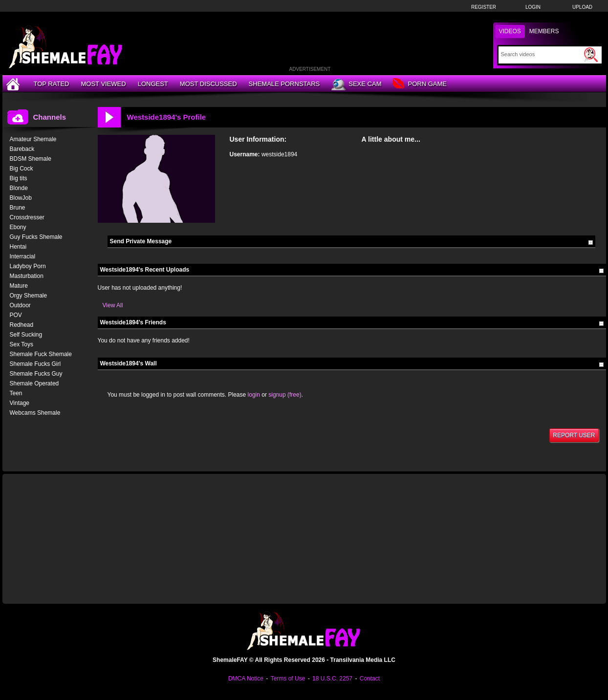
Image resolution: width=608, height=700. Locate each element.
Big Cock (22, 169)
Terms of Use (288, 679)
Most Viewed (103, 84)
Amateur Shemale (33, 139)
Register (484, 7)
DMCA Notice (246, 679)
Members (544, 31)
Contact (370, 679)
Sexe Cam (356, 85)
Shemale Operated (34, 383)
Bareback (22, 149)
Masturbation (27, 276)
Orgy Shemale (29, 296)
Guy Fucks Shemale (36, 237)
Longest (153, 84)
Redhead (22, 325)
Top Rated (52, 84)
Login (533, 7)
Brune (18, 208)
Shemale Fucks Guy (36, 374)
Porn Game (420, 84)
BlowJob (21, 198)
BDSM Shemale (31, 159)
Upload (582, 7)
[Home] (14, 84)
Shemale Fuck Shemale (41, 354)
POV (16, 315)
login (254, 395)
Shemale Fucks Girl (35, 364)
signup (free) (285, 395)
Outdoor (20, 305)
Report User (574, 435)
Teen (16, 393)
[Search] (541, 54)
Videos (510, 31)
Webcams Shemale (35, 413)
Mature (19, 286)
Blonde (19, 188)
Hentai (18, 247)
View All (113, 305)
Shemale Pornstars (284, 84)
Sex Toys (22, 344)
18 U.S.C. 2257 (332, 679)
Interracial (23, 256)
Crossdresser (27, 217)
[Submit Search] (591, 55)
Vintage (20, 403)
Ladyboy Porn (28, 266)
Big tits (19, 178)
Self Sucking (26, 335)
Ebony (18, 227)
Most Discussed (208, 84)
